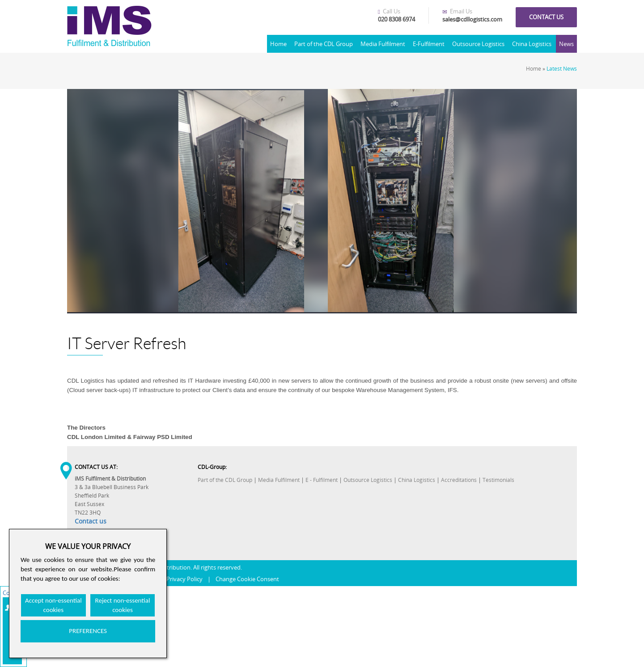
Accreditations (459, 480)
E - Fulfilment (322, 480)
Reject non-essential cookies (123, 605)
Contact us (546, 17)
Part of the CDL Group (324, 44)
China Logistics (532, 44)
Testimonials (498, 480)
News (566, 44)
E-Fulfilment (429, 44)
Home (278, 44)
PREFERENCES (88, 631)
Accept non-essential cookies (53, 605)
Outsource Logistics (478, 44)
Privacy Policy (184, 579)
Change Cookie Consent (247, 579)
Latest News (562, 69)
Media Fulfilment (383, 44)
